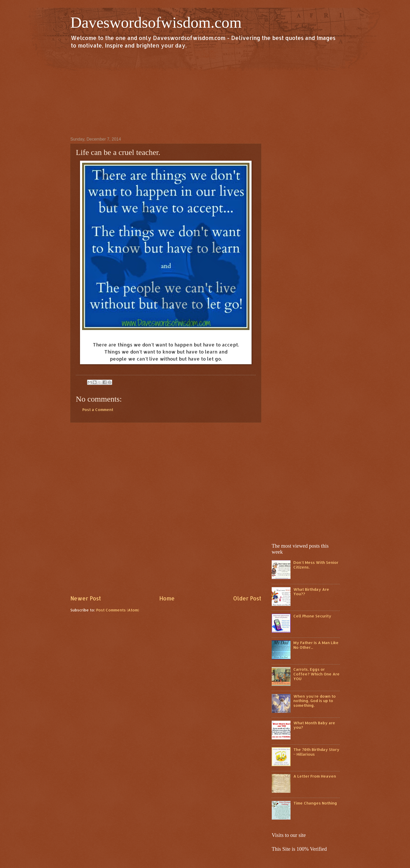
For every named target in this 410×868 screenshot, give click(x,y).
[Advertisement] (205, 92)
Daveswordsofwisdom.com (156, 22)
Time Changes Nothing (315, 803)
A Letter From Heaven (315, 776)
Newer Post (86, 598)
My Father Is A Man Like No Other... (316, 645)
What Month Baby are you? (314, 725)
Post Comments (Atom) (118, 610)
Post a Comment (98, 410)
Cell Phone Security (312, 616)
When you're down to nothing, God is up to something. (315, 701)
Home (167, 598)
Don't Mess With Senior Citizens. (316, 565)
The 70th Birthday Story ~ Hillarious (316, 752)
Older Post (247, 598)
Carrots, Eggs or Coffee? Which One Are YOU (317, 674)
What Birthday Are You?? (311, 592)
